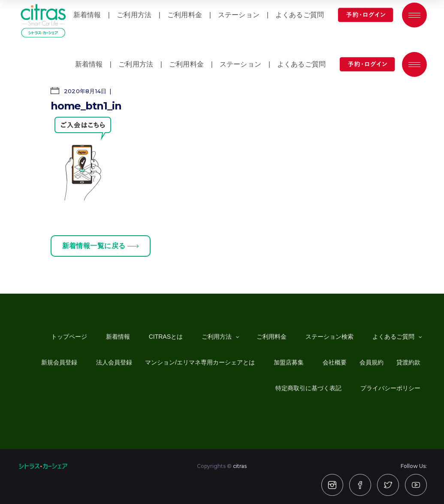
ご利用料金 (186, 64)
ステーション (240, 64)
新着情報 (89, 64)
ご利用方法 (136, 64)
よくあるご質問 (301, 64)
